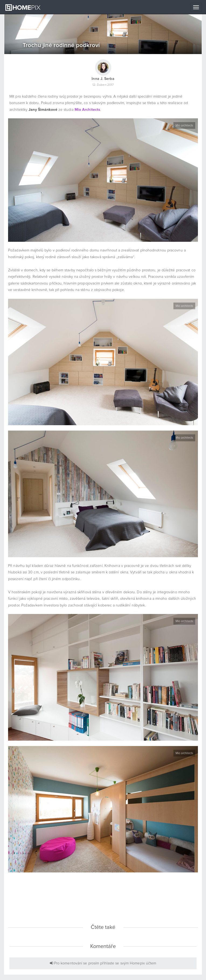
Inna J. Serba (103, 79)
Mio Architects (87, 110)
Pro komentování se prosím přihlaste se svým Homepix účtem (103, 963)
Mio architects (184, 125)
